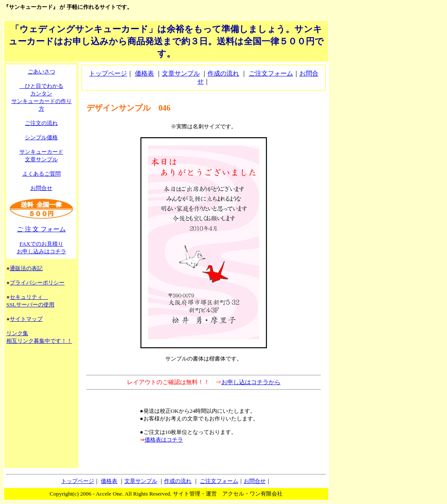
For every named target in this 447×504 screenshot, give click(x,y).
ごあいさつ (42, 72)
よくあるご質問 (42, 174)
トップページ (108, 73)
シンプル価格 (41, 137)
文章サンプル (181, 73)
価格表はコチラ (164, 440)
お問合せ (41, 188)
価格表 (144, 73)
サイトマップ (26, 319)
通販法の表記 (26, 268)
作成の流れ (223, 73)
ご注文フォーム (271, 73)
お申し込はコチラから (251, 382)
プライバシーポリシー (37, 283)
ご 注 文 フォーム (41, 229)
